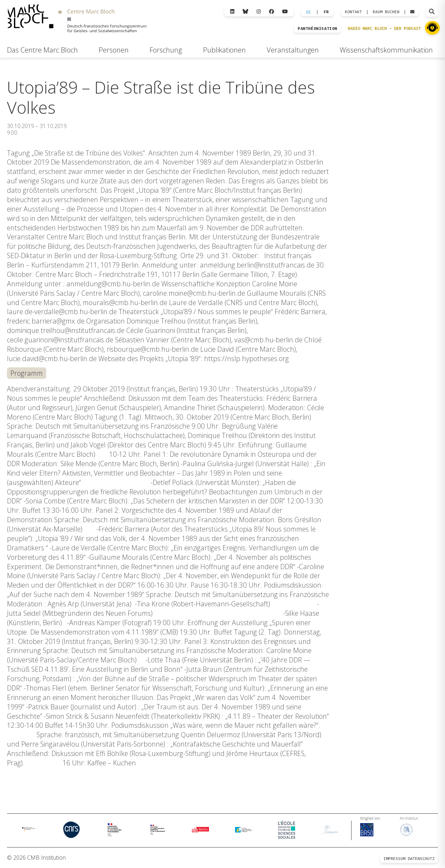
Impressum (394, 858)
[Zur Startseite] (77, 19)
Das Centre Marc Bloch (42, 50)
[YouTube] (285, 12)
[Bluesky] (245, 12)
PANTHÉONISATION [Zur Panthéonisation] (317, 29)
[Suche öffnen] (432, 12)
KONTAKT (353, 12)
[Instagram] (259, 12)
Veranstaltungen (293, 50)
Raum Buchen (386, 12)
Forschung (166, 50)
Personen (114, 50)
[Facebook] (272, 12)
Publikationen (224, 50)
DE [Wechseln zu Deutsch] (308, 12)
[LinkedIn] (232, 12)
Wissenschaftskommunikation (386, 50)
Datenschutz (421, 858)
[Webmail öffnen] (412, 12)
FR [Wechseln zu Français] (326, 12)
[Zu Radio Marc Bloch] (432, 28)
